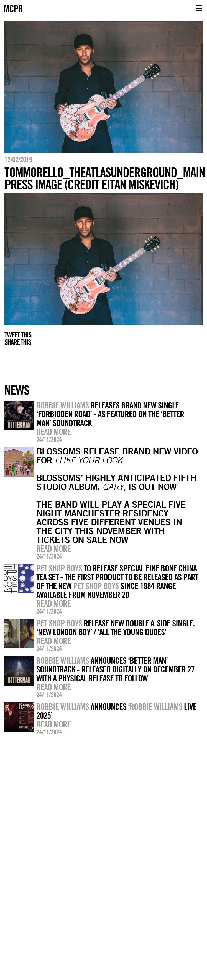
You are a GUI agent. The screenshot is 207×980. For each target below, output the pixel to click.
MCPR (13, 8)
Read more (53, 432)
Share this (18, 342)
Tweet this (18, 335)
